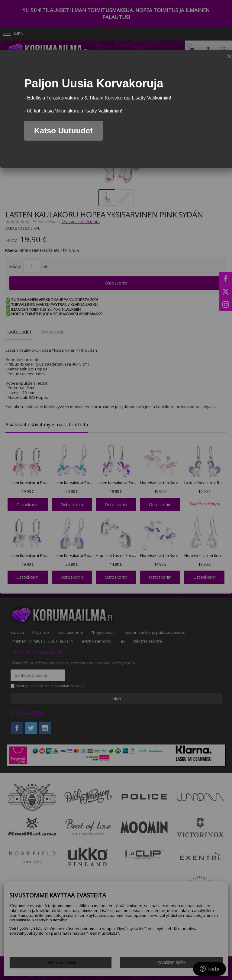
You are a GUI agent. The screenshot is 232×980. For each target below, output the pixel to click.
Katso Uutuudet (63, 131)
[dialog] (116, 109)
